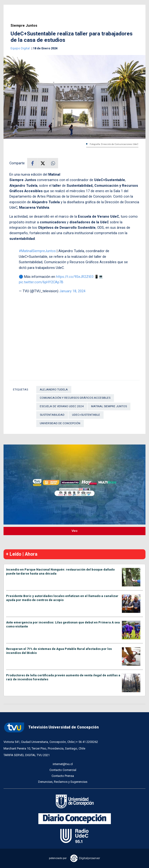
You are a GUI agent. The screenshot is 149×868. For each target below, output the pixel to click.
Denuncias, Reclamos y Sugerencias (63, 782)
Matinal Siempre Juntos (109, 406)
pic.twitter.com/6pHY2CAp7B (41, 282)
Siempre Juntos (24, 26)
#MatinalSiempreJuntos (37, 251)
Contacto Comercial (63, 770)
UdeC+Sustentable (86, 415)
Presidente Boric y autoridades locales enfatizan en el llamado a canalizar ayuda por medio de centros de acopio (62, 598)
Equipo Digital (20, 48)
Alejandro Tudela (54, 390)
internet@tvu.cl (63, 764)
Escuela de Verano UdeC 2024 (62, 406)
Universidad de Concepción (60, 423)
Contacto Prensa (63, 776)
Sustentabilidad (52, 415)
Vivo (74, 531)
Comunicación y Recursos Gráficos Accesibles (75, 398)
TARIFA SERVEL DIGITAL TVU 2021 (27, 755)
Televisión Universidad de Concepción (51, 727)
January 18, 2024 (72, 291)
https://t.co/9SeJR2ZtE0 (75, 277)
